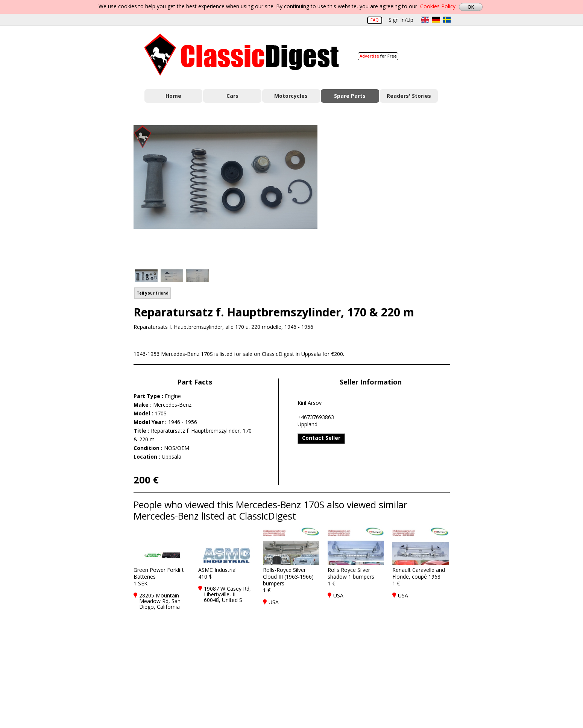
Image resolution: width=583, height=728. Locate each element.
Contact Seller (321, 438)
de (436, 20)
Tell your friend (153, 293)
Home (173, 96)
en (425, 20)
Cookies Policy (438, 6)
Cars (232, 96)
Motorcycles (291, 96)
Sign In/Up (401, 20)
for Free (378, 56)
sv (447, 20)
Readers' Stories (409, 96)
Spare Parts (350, 96)
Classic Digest (242, 55)
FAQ (375, 20)
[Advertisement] (392, 193)
